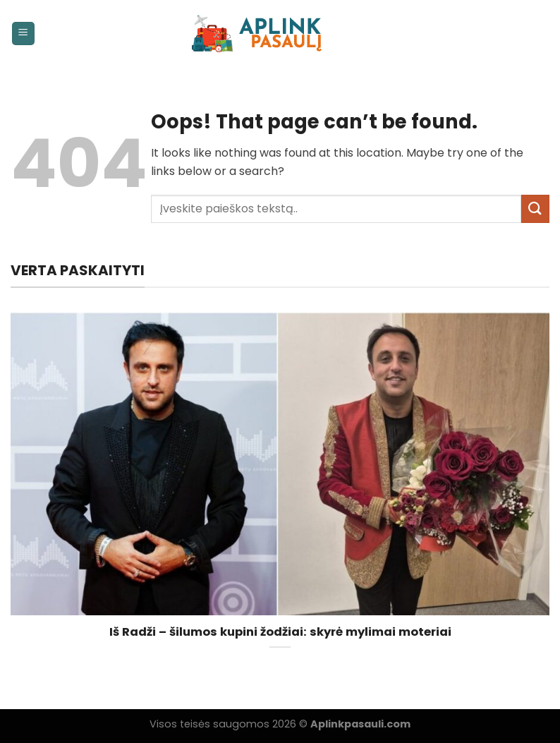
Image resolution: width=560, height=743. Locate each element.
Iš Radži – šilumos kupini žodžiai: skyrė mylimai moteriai (280, 632)
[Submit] (535, 209)
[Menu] (24, 34)
